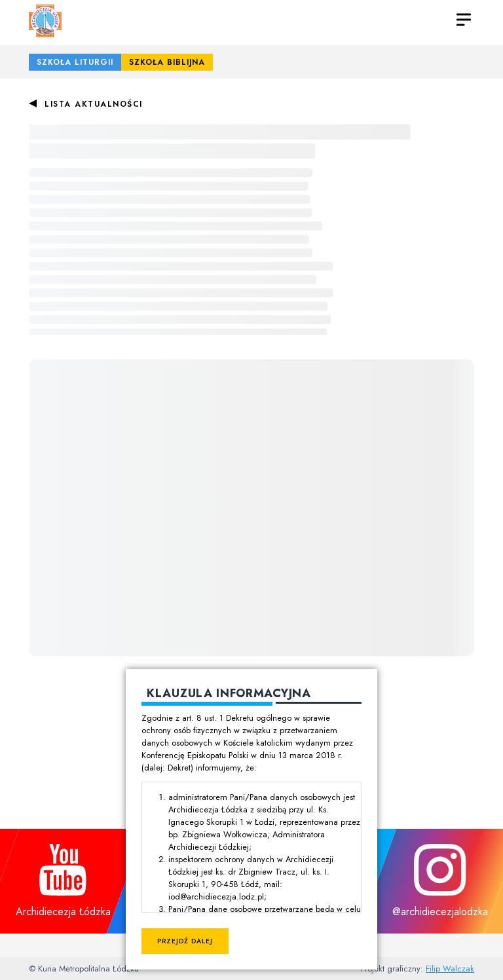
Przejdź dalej (185, 941)
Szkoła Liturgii (75, 62)
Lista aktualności (94, 104)
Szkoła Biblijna (167, 62)
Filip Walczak (450, 969)
